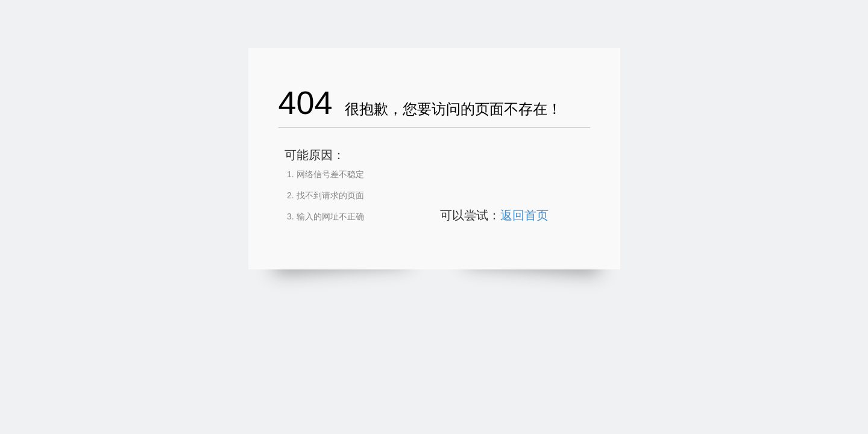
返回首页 (524, 215)
